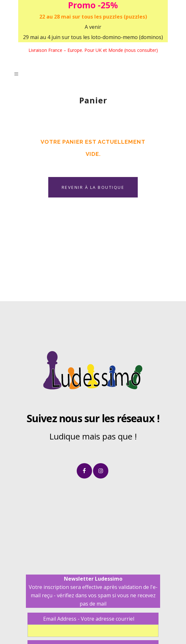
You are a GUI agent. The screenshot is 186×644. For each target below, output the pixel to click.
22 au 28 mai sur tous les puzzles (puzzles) (93, 17)
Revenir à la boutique (93, 187)
